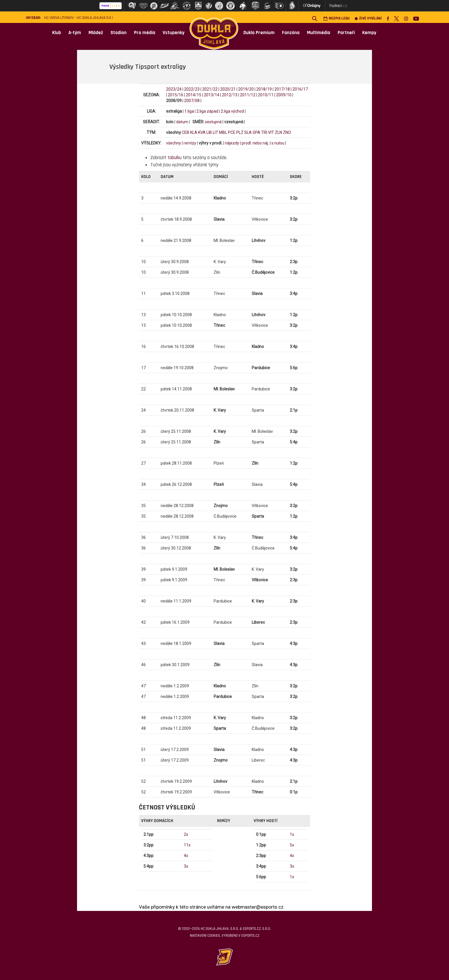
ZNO (287, 132)
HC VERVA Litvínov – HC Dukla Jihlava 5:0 (78, 18)
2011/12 (248, 95)
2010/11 (266, 95)
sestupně (213, 122)
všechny (174, 143)
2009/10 (284, 95)
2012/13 (230, 95)
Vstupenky (174, 33)
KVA (202, 132)
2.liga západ (207, 111)
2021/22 (210, 89)
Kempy (369, 33)
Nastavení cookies (205, 936)
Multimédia (319, 33)
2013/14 (212, 95)
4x (186, 856)
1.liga (189, 111)
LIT (215, 132)
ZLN (278, 132)
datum (182, 122)
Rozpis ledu (336, 18)
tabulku (175, 158)
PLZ (240, 132)
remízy (190, 143)
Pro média (145, 33)
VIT (271, 132)
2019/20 (246, 89)
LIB (209, 132)
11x (187, 845)
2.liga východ (232, 111)
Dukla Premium (259, 33)
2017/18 (282, 89)
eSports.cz (250, 936)
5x (292, 845)
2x (186, 834)
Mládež (96, 33)
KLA (194, 132)
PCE (232, 132)
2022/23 (192, 89)
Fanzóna (291, 33)
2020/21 (228, 89)
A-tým (75, 33)
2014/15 (194, 95)
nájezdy (232, 143)
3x (186, 866)
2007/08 (192, 101)
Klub (57, 33)
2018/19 (264, 89)
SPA (256, 132)
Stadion (119, 33)
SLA (248, 132)
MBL (223, 132)
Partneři (346, 33)
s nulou (278, 143)
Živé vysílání (368, 18)
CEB (186, 132)
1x (292, 834)
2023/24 (174, 89)
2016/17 (300, 89)
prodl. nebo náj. (255, 143)
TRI (264, 132)
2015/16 (176, 95)
